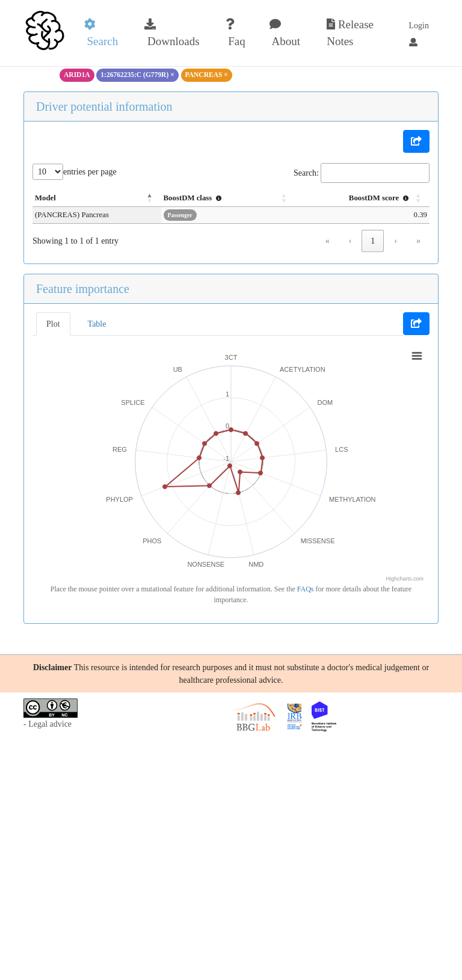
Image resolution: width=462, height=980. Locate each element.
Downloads (172, 33)
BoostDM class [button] (194, 198)
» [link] (418, 241)
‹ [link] (350, 241)
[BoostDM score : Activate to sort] (362, 199)
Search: (306, 173)
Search (101, 33)
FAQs (306, 589)
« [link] (328, 241)
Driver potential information (104, 106)
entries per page (90, 172)
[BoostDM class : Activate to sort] (228, 199)
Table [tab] (97, 324)
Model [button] (45, 198)
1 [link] (373, 241)
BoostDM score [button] (380, 198)
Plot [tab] (53, 324)
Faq (236, 33)
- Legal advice (48, 724)
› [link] (396, 241)
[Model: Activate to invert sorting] (97, 199)
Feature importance (83, 289)
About (285, 33)
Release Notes (350, 33)
